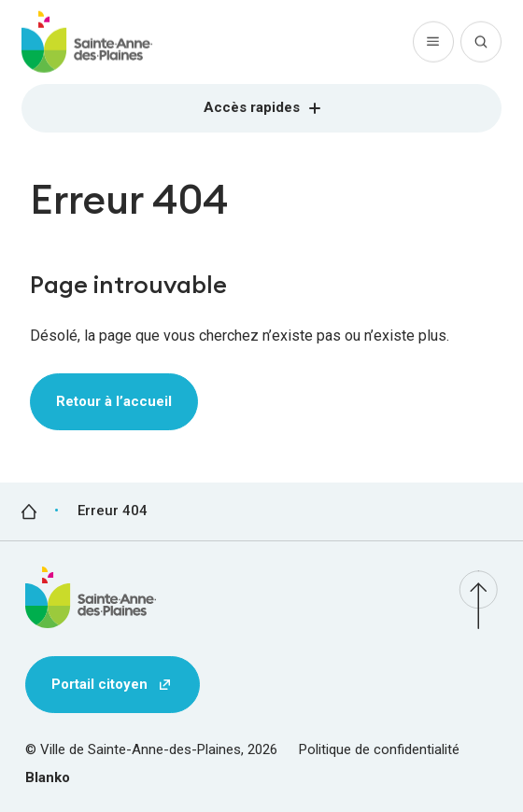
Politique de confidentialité (379, 749)
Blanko (48, 777)
